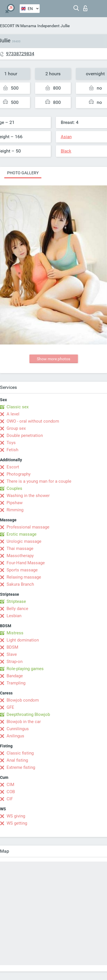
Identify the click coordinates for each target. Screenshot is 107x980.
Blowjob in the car (24, 722)
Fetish (12, 450)
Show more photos (53, 359)
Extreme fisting (21, 767)
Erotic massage (22, 534)
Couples (14, 488)
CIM (10, 785)
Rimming (15, 510)
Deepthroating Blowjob (28, 714)
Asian (66, 137)
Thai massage (20, 549)
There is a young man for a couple (39, 481)
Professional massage (28, 527)
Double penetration (25, 435)
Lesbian (14, 616)
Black (66, 151)
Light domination (23, 640)
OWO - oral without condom (33, 421)
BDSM (12, 647)
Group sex (16, 428)
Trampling (16, 683)
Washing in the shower (28, 496)
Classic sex (18, 407)
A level (13, 414)
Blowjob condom (23, 700)
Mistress (15, 633)
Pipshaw (15, 503)
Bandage (15, 676)
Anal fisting (17, 760)
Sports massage (22, 570)
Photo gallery (23, 173)
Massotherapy (20, 556)
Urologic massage (24, 541)
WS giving (16, 816)
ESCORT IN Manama (18, 26)
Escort (13, 467)
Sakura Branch (20, 584)
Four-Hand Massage (26, 563)
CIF (10, 799)
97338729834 (20, 54)
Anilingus (15, 736)
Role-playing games (25, 669)
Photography (19, 474)
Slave (12, 654)
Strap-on (15, 662)
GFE (10, 707)
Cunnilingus (18, 729)
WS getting (17, 823)
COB (11, 792)
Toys (11, 443)
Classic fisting (20, 753)
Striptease (16, 601)
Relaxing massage (24, 577)
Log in (85, 8)
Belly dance (17, 609)
